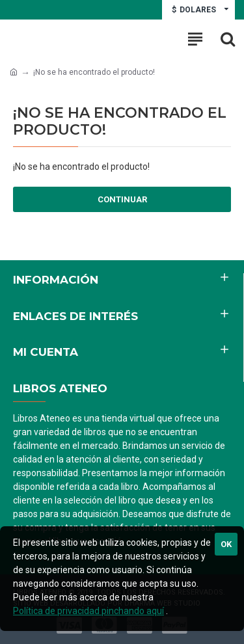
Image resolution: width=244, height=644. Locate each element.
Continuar (122, 199)
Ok (226, 544)
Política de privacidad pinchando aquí (88, 611)
